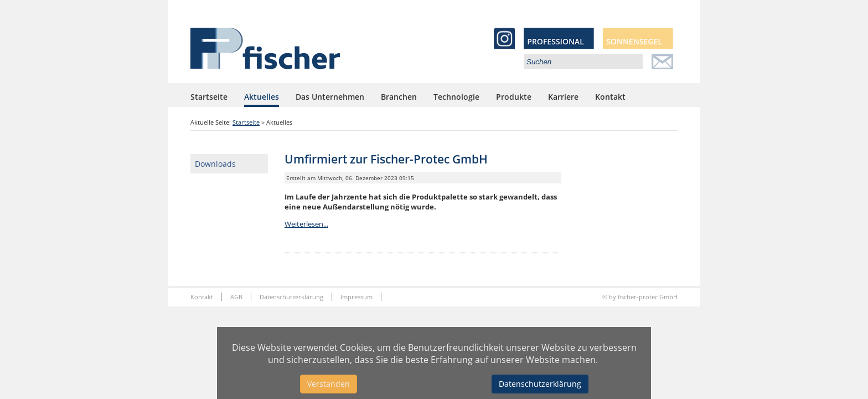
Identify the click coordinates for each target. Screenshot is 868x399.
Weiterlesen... (306, 224)
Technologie (456, 97)
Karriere (563, 97)
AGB (236, 297)
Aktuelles (262, 97)
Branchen (399, 97)
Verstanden (329, 384)
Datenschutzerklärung (291, 297)
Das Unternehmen (330, 97)
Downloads (215, 164)
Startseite (209, 97)
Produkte (514, 97)
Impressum (356, 297)
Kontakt (610, 97)
